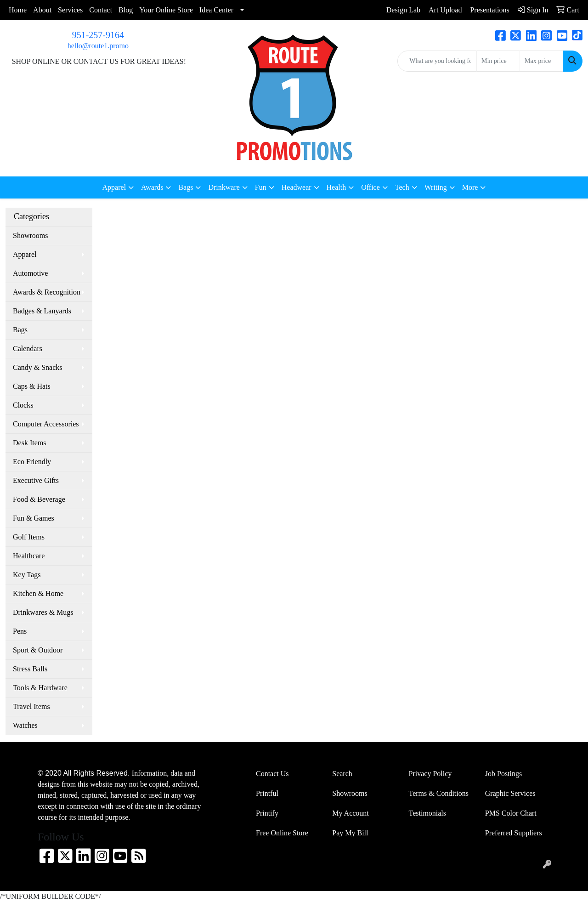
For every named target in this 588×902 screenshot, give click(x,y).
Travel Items (31, 706)
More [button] (470, 187)
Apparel (25, 254)
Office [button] (370, 187)
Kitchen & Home (38, 593)
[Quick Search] (437, 61)
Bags (20, 330)
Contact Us (272, 774)
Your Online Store (166, 10)
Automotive (30, 273)
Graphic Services (510, 793)
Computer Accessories (46, 424)
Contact (101, 10)
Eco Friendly (32, 462)
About (42, 10)
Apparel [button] (114, 187)
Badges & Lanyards (42, 311)
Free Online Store (282, 833)
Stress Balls (30, 669)
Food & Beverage (39, 499)
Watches (25, 725)
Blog (126, 10)
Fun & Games (34, 518)
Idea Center (216, 10)
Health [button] (336, 187)
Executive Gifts (36, 480)
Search (342, 774)
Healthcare (29, 556)
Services (70, 10)
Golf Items (29, 537)
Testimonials (428, 813)
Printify (267, 813)
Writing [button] (436, 187)
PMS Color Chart (511, 813)
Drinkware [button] (224, 187)
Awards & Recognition (47, 292)
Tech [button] (402, 187)
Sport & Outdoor (38, 650)
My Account (351, 813)
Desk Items (29, 443)
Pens (20, 631)
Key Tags (27, 575)
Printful (267, 793)
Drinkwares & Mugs (43, 612)
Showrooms (30, 235)
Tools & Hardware (40, 688)
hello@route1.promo (98, 46)
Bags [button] (186, 187)
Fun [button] (261, 187)
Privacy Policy (430, 774)
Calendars (28, 349)
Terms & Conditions (439, 793)
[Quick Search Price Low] (498, 61)
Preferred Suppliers (514, 833)
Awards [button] (152, 187)
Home (18, 10)
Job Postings (503, 774)
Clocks (23, 405)
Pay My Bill (350, 833)
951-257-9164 (98, 35)
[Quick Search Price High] (541, 61)
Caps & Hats (32, 386)
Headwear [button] (297, 187)
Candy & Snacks (38, 367)
